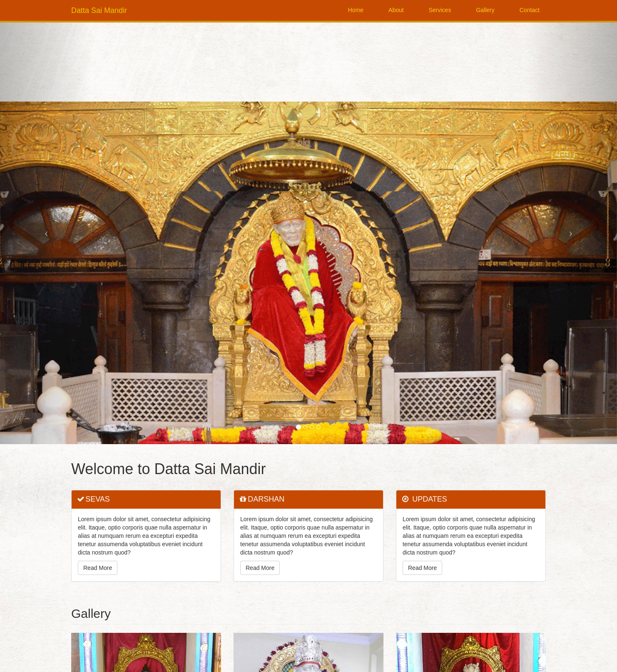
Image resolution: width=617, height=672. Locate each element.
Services (440, 10)
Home (356, 10)
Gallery (485, 10)
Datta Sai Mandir (99, 10)
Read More (98, 568)
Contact (530, 10)
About (396, 10)
